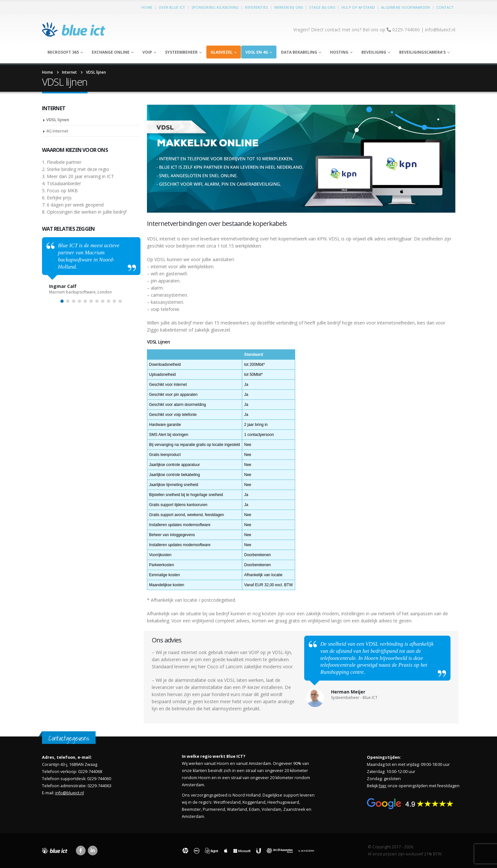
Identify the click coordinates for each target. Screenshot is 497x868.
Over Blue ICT (172, 7)
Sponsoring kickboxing (215, 7)
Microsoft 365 (63, 52)
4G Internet (57, 131)
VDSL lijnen (58, 120)
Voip (147, 52)
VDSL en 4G (257, 52)
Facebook (81, 851)
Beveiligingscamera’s (422, 52)
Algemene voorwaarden (406, 7)
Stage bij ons (322, 7)
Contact (445, 7)
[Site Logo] (74, 30)
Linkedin (93, 851)
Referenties (256, 7)
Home (147, 7)
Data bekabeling (299, 52)
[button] (62, 301)
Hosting (339, 52)
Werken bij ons (289, 7)
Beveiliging (374, 52)
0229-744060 (99, 779)
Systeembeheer (181, 52)
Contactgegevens (69, 738)
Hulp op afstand (358, 7)
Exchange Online (111, 52)
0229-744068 (90, 772)
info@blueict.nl (440, 30)
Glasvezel (222, 52)
